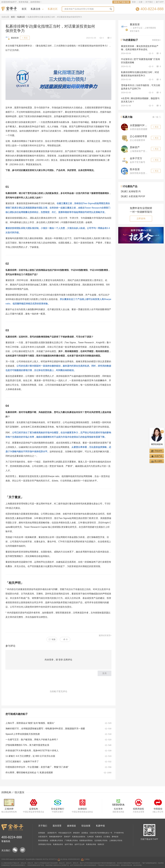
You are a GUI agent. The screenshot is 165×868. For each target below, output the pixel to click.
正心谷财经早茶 (138, 136)
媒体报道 (71, 826)
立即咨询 (141, 219)
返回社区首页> (105, 635)
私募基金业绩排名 (79, 837)
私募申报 (100, 826)
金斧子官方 (136, 158)
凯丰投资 (135, 169)
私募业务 (36, 9)
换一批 (157, 117)
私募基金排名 (58, 844)
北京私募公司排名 (101, 841)
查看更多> (156, 40)
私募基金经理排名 (86, 841)
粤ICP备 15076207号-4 (50, 859)
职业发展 (86, 826)
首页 (24, 9)
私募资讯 (99, 837)
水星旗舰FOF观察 (140, 125)
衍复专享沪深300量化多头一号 (101, 833)
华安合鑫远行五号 (65, 833)
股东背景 (57, 826)
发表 (105, 673)
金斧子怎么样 (79, 844)
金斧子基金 (69, 844)
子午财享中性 (119, 833)
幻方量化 (107, 837)
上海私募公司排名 (116, 841)
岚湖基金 (85, 833)
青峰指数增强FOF (56, 837)
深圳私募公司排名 (45, 844)
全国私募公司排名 (56, 841)
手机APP (157, 451)
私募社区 (53, 9)
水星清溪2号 (43, 837)
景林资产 (135, 147)
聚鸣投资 (115, 837)
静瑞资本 (76, 833)
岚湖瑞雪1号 (131, 191)
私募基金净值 (91, 844)
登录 (134, 2)
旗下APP (160, 2)
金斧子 (24, 859)
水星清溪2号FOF (133, 196)
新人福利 (157, 461)
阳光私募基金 (43, 841)
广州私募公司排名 (71, 841)
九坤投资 (90, 837)
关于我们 (149, 2)
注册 (141, 2)
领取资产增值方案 (121, 2)
